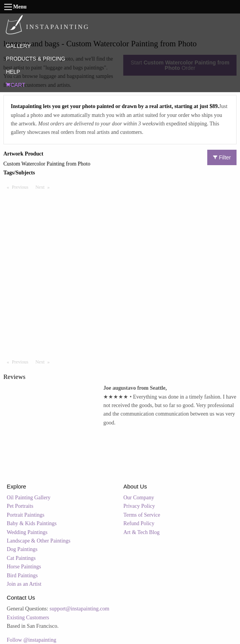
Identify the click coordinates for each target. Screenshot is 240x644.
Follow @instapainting (32, 640)
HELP (13, 72)
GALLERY (18, 46)
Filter (222, 157)
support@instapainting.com (80, 609)
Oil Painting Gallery (29, 498)
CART (15, 85)
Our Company (139, 498)
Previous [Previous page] (22, 187)
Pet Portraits (20, 506)
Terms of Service (142, 515)
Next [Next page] (44, 187)
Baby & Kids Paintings (32, 523)
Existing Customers (28, 618)
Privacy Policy (139, 506)
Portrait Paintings (26, 515)
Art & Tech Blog (141, 532)
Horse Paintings (24, 567)
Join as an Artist (24, 584)
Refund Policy (139, 523)
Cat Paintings (21, 558)
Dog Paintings (22, 549)
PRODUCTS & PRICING (35, 59)
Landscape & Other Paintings (39, 541)
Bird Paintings (23, 576)
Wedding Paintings (27, 532)
